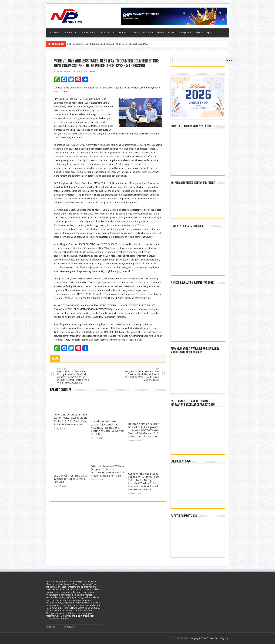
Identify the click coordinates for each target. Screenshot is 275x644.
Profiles (172, 33)
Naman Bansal (63, 72)
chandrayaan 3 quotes (57, 618)
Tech (220, 33)
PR (94, 72)
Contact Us (69, 627)
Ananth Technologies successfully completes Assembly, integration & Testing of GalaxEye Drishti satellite (107, 428)
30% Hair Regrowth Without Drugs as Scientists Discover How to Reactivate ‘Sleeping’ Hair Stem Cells (108, 471)
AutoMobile (55, 33)
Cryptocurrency (87, 33)
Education (148, 33)
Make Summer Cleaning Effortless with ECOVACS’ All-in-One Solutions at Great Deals (108, 44)
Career (134, 33)
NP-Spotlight (186, 33)
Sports (210, 33)
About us (50, 627)
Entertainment (120, 33)
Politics (200, 33)
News (159, 33)
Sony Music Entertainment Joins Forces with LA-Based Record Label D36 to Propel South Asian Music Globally (141, 374)
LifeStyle (103, 33)
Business (69, 33)
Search (229, 61)
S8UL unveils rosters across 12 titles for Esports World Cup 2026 (70, 479)
